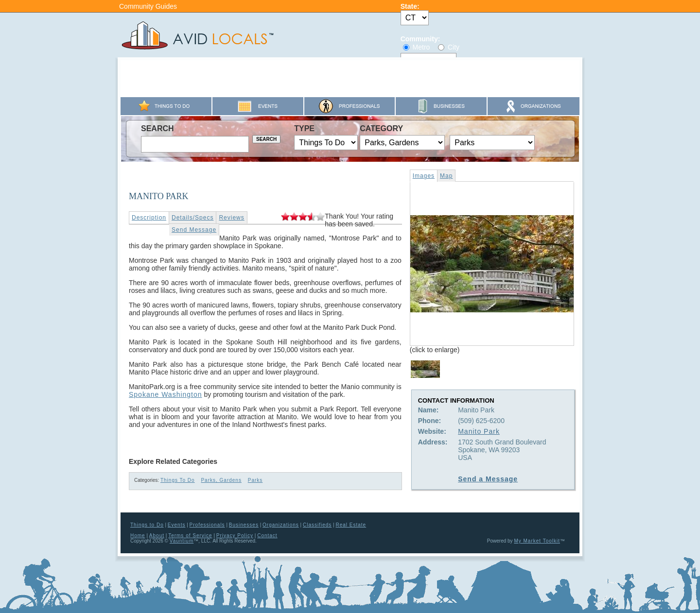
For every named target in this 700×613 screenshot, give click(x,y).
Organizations (281, 525)
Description (149, 218)
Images (424, 176)
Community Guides (148, 6)
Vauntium (182, 541)
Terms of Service (190, 536)
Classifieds (317, 525)
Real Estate (351, 525)
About (157, 536)
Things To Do (178, 480)
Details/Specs (192, 218)
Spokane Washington (166, 394)
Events (177, 525)
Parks (255, 480)
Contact (267, 536)
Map (446, 176)
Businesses (244, 525)
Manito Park (479, 431)
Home (138, 536)
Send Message (194, 230)
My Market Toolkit (537, 541)
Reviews (231, 218)
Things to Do (147, 525)
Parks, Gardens (221, 480)
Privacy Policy (235, 536)
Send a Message (488, 479)
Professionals (207, 525)
